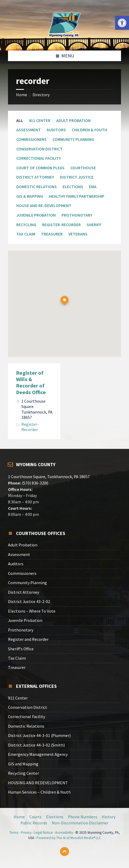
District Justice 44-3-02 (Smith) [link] (36, 745)
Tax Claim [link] (26, 234)
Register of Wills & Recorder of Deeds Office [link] (31, 383)
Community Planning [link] (73, 139)
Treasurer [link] (52, 234)
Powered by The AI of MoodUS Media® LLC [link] (69, 838)
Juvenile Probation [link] (36, 215)
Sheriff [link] (94, 225)
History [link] (109, 817)
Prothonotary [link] (77, 215)
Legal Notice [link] (43, 833)
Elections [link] (73, 187)
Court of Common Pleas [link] (40, 168)
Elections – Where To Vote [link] (32, 611)
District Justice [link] (77, 177)
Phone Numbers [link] (83, 817)
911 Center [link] (40, 121)
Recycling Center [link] (23, 773)
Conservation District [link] (39, 149)
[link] (122, 23)
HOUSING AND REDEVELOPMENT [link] (38, 783)
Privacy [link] (26, 833)
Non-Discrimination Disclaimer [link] (80, 823)
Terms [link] (14, 833)
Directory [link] (41, 95)
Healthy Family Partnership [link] (77, 196)
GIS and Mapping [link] (23, 764)
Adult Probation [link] (73, 121)
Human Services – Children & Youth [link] (39, 792)
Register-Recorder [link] (61, 225)
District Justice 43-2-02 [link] (29, 602)
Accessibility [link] (64, 833)
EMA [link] (93, 187)
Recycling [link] (26, 225)
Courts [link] (35, 817)
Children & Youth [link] (89, 130)
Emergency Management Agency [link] (38, 754)
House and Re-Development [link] (44, 206)
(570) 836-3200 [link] (35, 483)
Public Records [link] (34, 823)
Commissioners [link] (31, 139)
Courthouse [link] (83, 168)
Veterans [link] (78, 234)
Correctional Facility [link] (39, 158)
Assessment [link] (29, 130)
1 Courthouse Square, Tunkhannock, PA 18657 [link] (49, 477)
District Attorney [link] (35, 177)
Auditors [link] (56, 130)
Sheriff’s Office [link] (21, 649)
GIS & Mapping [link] (30, 196)
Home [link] (22, 95)
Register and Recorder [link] (28, 639)
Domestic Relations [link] (37, 187)
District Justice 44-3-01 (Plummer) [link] (39, 736)
